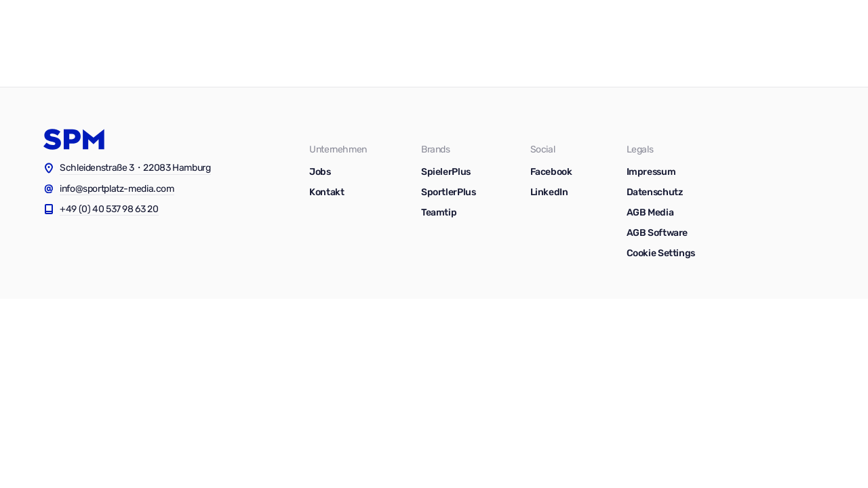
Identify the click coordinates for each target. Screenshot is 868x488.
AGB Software (657, 233)
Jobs (814, 44)
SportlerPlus (449, 192)
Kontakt (764, 44)
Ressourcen (605, 44)
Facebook (551, 172)
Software (535, 44)
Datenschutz (655, 192)
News (710, 44)
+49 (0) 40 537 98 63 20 (109, 209)
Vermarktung (463, 44)
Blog (664, 44)
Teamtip (439, 212)
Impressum (651, 172)
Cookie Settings (661, 253)
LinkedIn (549, 192)
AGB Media (650, 212)
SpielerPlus (446, 172)
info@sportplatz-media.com (117, 189)
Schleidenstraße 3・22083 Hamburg (135, 168)
